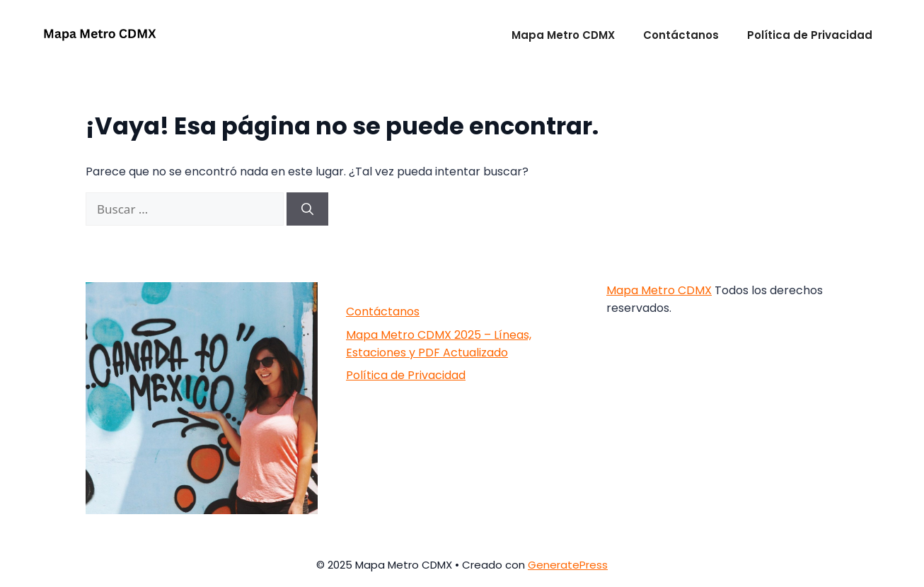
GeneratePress (568, 565)
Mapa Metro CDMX (563, 35)
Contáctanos (681, 35)
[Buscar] (307, 209)
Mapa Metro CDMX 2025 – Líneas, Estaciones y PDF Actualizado (439, 344)
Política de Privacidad (810, 35)
